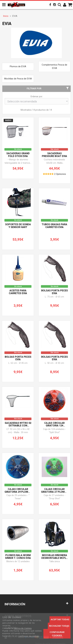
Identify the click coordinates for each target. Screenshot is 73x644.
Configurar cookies (57, 634)
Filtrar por (48, 88)
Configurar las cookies (29, 636)
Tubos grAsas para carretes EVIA (54, 226)
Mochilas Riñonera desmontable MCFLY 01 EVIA (54, 557)
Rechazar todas (59, 626)
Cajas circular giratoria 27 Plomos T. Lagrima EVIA (55, 491)
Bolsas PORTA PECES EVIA (55, 292)
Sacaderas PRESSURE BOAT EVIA (54, 155)
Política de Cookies (23, 628)
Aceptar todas (60, 619)
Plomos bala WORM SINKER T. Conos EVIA (18, 557)
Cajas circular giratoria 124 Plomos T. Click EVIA (54, 424)
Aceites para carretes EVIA (18, 292)
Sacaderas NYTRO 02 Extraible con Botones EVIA (18, 424)
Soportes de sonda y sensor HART (18, 226)
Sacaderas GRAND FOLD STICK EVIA (18, 155)
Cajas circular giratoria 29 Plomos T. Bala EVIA (18, 491)
